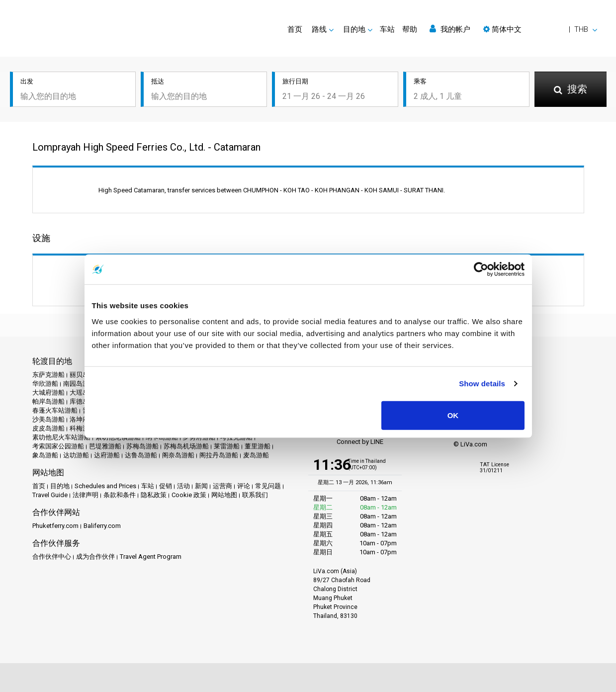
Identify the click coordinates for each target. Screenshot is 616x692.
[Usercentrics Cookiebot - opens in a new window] (481, 269)
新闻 (201, 486)
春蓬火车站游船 (55, 410)
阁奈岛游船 (178, 455)
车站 (387, 29)
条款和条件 (120, 495)
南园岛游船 (79, 384)
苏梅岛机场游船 (186, 446)
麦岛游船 (256, 455)
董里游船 (258, 446)
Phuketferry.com (55, 526)
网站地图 (224, 495)
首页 (295, 29)
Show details (482, 384)
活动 (183, 486)
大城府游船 (48, 392)
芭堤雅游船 (105, 446)
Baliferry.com (102, 526)
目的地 (60, 486)
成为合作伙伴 (95, 557)
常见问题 (268, 486)
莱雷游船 (227, 446)
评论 (244, 486)
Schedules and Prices (105, 486)
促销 (166, 486)
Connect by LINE (348, 442)
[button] (540, 29)
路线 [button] (319, 29)
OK (453, 415)
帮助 (410, 29)
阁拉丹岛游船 (219, 455)
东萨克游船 (48, 375)
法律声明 (86, 495)
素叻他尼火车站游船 (61, 437)
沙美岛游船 (48, 419)
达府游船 (107, 455)
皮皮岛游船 (48, 428)
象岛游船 (45, 455)
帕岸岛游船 (48, 401)
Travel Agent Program (151, 557)
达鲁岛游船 (141, 455)
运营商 (222, 486)
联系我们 (255, 495)
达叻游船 (76, 455)
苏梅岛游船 (142, 446)
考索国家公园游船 (58, 446)
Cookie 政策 (189, 495)
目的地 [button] (354, 29)
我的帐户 (450, 29)
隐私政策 (154, 495)
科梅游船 (83, 428)
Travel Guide (50, 495)
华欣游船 (45, 384)
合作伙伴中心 (52, 557)
